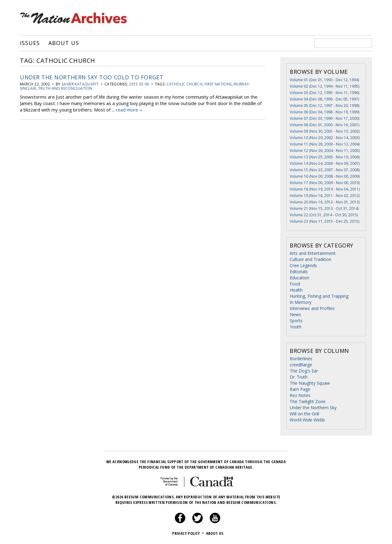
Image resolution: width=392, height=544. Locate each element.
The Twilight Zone (308, 401)
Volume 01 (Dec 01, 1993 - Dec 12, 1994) (324, 80)
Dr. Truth (299, 377)
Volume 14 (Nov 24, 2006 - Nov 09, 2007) (325, 163)
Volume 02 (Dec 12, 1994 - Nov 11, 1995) (324, 86)
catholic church (185, 84)
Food (295, 284)
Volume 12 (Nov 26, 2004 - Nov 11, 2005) (325, 151)
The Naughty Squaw (310, 383)
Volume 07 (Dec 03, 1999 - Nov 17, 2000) (324, 118)
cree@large (301, 365)
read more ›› (129, 110)
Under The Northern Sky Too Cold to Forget (92, 77)
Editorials (299, 272)
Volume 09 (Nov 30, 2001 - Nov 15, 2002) (325, 131)
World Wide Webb (307, 420)
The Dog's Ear (304, 371)
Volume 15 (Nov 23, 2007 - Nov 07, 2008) (325, 170)
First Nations (218, 84)
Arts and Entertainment (313, 253)
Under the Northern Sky (313, 408)
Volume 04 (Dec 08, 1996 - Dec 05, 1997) (324, 99)
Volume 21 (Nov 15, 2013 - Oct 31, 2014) (324, 208)
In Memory (301, 302)
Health (296, 290)
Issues (30, 43)
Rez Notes (300, 395)
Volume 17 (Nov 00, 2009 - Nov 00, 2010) (325, 183)
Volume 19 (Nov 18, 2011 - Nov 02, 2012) (325, 196)
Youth (296, 327)
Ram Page (300, 389)
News (295, 314)
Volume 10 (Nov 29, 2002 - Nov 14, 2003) (325, 138)
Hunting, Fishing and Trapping (319, 296)
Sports (296, 321)
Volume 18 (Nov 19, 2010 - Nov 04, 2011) (325, 189)
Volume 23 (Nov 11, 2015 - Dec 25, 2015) (324, 221)
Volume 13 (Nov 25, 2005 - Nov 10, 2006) (325, 157)
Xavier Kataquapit (80, 84)
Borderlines (301, 359)
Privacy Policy (188, 533)
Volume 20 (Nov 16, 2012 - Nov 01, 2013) (325, 202)
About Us (64, 43)
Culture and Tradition (311, 259)
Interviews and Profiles (312, 308)
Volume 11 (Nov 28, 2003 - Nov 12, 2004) (325, 144)
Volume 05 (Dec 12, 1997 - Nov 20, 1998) (324, 106)
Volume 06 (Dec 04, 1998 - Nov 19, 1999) (324, 112)
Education (300, 278)
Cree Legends (303, 265)
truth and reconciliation (65, 88)
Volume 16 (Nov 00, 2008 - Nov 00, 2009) (325, 176)
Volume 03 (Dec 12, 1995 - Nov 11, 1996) (324, 93)
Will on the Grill (304, 414)
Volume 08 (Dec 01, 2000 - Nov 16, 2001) (324, 125)
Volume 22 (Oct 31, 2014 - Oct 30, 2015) (324, 215)
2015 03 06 (139, 84)
